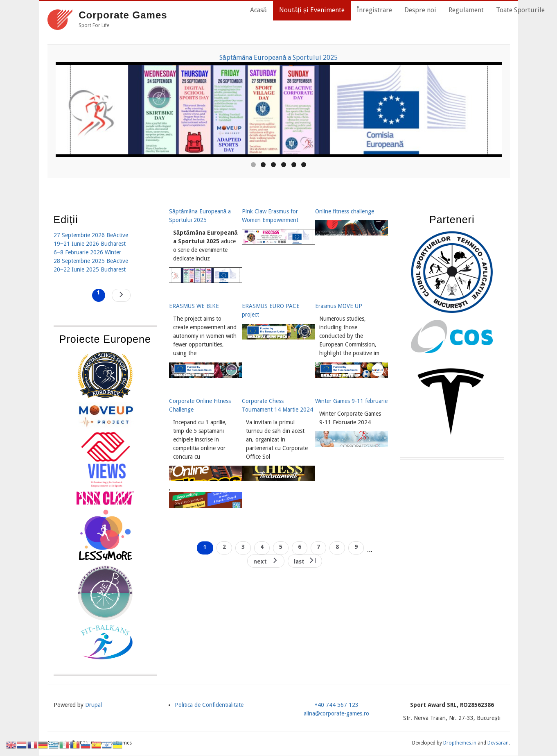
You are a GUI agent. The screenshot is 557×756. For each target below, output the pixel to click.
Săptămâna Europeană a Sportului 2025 (279, 58)
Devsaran (498, 743)
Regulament (466, 10)
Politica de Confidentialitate (209, 705)
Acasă (258, 10)
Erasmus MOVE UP (339, 306)
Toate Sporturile (520, 10)
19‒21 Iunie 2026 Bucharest (90, 244)
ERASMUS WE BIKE (194, 306)
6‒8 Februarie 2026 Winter (87, 252)
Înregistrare (374, 10)
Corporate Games (123, 15)
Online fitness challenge (345, 211)
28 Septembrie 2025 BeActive (91, 261)
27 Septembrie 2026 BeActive (91, 235)
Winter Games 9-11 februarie (351, 401)
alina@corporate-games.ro (336, 713)
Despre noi (420, 10)
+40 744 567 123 (336, 705)
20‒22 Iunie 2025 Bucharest (90, 269)
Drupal (94, 705)
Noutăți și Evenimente (312, 10)
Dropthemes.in (460, 743)
